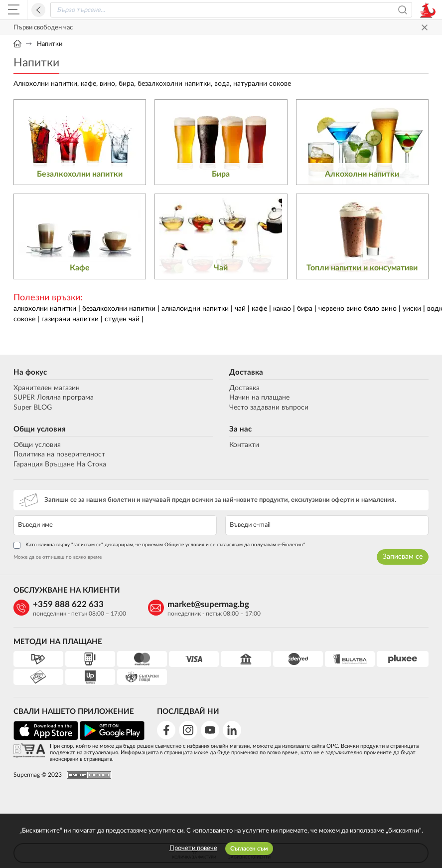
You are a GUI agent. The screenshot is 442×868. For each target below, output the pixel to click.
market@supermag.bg (208, 604)
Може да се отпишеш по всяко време (58, 557)
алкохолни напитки (45, 309)
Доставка (246, 372)
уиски (412, 309)
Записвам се (403, 557)
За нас (240, 429)
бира (305, 309)
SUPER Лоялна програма (54, 398)
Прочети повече (193, 848)
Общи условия (40, 429)
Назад (38, 10)
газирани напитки (70, 319)
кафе (259, 309)
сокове (24, 319)
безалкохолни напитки (119, 309)
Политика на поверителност (59, 454)
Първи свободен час (43, 28)
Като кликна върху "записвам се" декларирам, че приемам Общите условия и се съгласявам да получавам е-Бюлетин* (159, 545)
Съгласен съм (249, 849)
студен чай (122, 319)
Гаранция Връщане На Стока (60, 464)
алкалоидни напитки (195, 309)
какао (282, 309)
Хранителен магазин (47, 388)
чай (240, 309)
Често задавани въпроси (269, 408)
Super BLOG (33, 408)
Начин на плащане (259, 398)
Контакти (244, 445)
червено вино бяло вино (358, 309)
